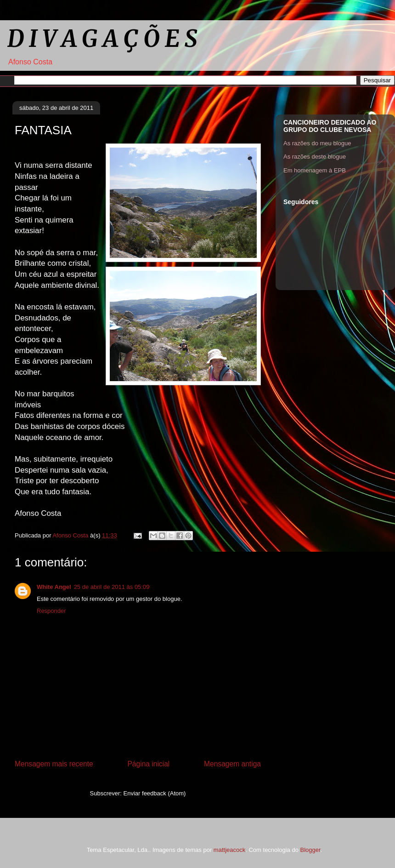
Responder (51, 611)
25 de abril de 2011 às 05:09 (112, 587)
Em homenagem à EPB (315, 170)
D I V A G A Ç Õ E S (102, 39)
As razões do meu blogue (317, 143)
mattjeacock (229, 850)
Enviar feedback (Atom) (155, 793)
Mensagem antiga (232, 764)
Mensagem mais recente (54, 764)
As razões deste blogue (315, 157)
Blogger (310, 850)
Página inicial (148, 764)
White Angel (54, 587)
